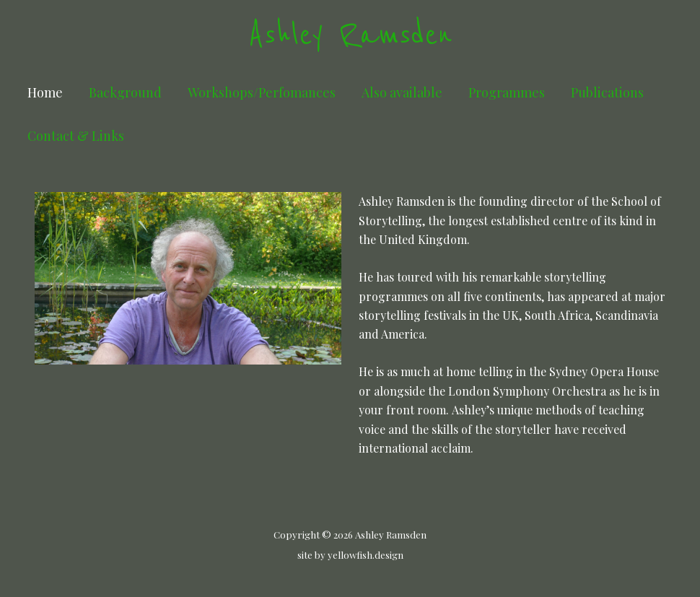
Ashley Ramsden (350, 35)
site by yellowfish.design (350, 555)
